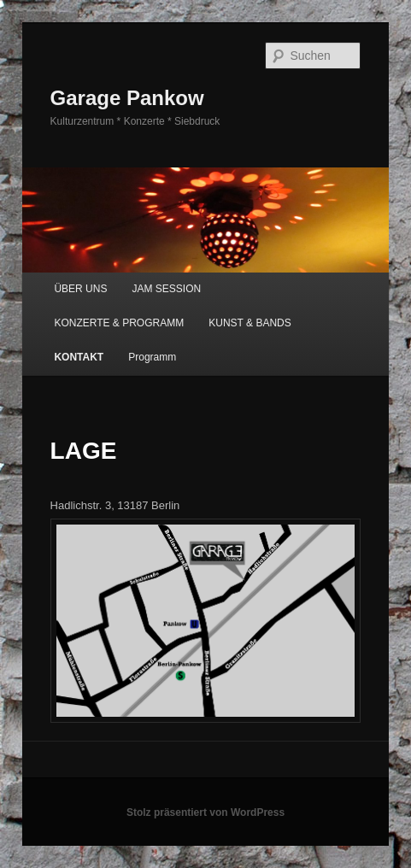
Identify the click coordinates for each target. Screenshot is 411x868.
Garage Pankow (127, 98)
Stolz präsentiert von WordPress (205, 812)
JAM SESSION (167, 289)
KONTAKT (79, 357)
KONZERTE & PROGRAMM (119, 323)
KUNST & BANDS (250, 323)
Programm (152, 357)
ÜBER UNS (80, 289)
